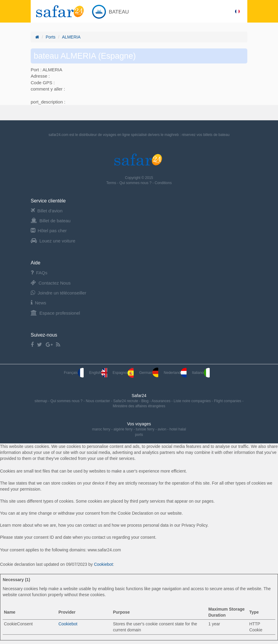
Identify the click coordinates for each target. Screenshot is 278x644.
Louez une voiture (53, 241)
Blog (145, 401)
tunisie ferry (145, 429)
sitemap (41, 401)
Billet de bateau (51, 221)
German (149, 373)
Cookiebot (103, 564)
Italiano (201, 373)
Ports (51, 37)
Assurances (162, 401)
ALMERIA (71, 37)
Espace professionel (55, 313)
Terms (112, 183)
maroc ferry (101, 429)
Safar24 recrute (126, 401)
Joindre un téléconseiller (59, 293)
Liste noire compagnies (193, 401)
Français (74, 373)
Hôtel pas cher (49, 231)
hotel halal (178, 429)
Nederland (175, 373)
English (98, 373)
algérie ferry (123, 429)
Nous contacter (98, 401)
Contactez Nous (51, 283)
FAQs (39, 273)
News (39, 303)
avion (162, 429)
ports (139, 435)
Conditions (163, 183)
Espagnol (123, 373)
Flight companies (228, 401)
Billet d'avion (47, 211)
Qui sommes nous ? (136, 183)
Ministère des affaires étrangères (139, 406)
